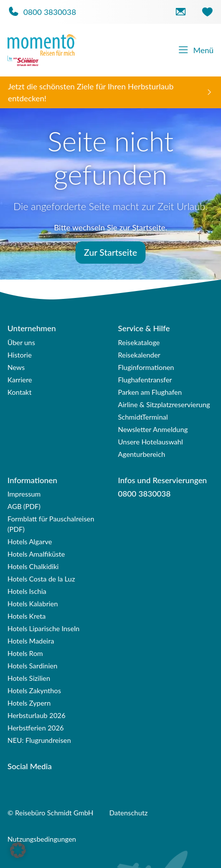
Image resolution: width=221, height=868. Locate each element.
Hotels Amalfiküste (36, 554)
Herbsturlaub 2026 (37, 715)
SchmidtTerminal (143, 417)
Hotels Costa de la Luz (41, 579)
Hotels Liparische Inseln (43, 628)
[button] (18, 850)
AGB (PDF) (24, 506)
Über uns (21, 342)
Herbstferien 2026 (36, 728)
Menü (195, 50)
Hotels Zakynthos (34, 690)
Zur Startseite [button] (110, 252)
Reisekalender (139, 355)
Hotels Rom (25, 653)
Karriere (20, 380)
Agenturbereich (142, 454)
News (16, 367)
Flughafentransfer (145, 380)
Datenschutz (128, 813)
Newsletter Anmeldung (153, 429)
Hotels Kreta (27, 616)
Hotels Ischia (27, 591)
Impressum (24, 494)
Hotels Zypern (29, 703)
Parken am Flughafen (150, 392)
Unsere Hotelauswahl (151, 442)
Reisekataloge (139, 342)
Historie (20, 355)
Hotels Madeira (31, 641)
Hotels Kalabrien (33, 604)
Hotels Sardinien (32, 666)
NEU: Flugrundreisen (39, 740)
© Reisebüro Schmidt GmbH (50, 813)
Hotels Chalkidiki (33, 566)
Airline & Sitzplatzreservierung (164, 404)
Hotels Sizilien (29, 678)
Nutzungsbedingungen (42, 839)
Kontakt (20, 392)
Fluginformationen (146, 367)
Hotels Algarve (30, 542)
